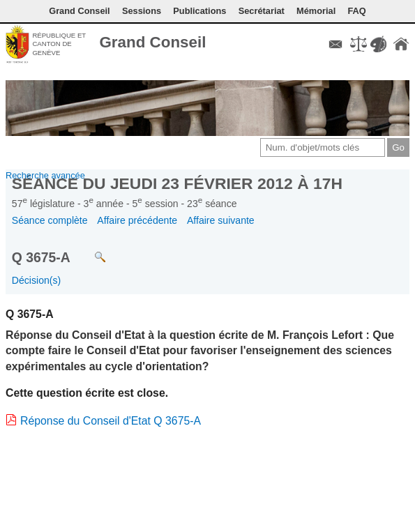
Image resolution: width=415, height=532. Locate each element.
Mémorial (316, 11)
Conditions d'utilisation (359, 44)
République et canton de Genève (59, 44)
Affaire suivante (221, 220)
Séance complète (50, 220)
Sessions (142, 11)
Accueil (401, 44)
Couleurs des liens (378, 44)
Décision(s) (36, 280)
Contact (335, 44)
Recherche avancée (45, 175)
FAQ (356, 11)
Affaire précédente (137, 220)
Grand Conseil (152, 42)
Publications (199, 11)
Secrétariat (262, 11)
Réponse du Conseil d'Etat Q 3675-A (111, 421)
